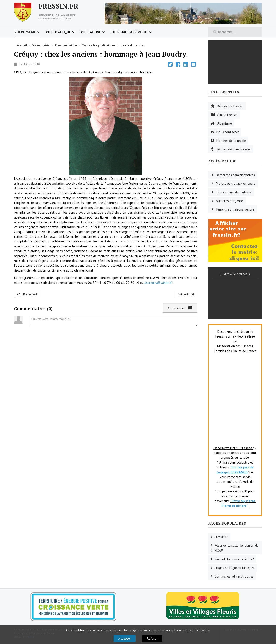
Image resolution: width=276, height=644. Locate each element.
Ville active (91, 32)
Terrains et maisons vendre (235, 209)
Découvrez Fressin (230, 106)
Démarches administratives (235, 175)
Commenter (180, 308)
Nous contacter (228, 132)
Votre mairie (25, 32)
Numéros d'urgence (229, 201)
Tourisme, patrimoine (129, 32)
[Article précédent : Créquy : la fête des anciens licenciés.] (27, 294)
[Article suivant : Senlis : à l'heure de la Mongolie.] (186, 294)
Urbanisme (224, 123)
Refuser (152, 639)
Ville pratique (58, 32)
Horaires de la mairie (231, 141)
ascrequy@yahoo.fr (158, 283)
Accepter (125, 639)
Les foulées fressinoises (233, 149)
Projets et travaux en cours (235, 183)
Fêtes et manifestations (233, 192)
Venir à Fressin (227, 115)
